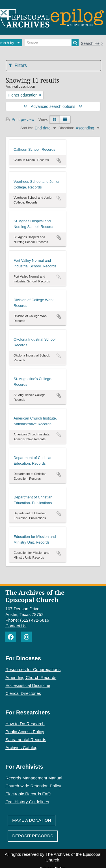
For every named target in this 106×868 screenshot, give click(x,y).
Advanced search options (53, 106)
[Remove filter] (40, 95)
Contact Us (16, 626)
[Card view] (55, 119)
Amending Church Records (31, 677)
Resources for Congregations (33, 669)
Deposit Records (33, 836)
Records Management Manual (34, 778)
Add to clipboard (59, 160)
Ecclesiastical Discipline (28, 685)
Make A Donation (32, 820)
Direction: (66, 128)
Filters (18, 65)
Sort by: (27, 128)
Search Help (92, 43)
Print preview (20, 119)
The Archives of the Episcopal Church (35, 596)
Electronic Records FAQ (28, 794)
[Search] (52, 43)
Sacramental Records (26, 740)
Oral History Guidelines (27, 802)
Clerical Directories (23, 693)
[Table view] (65, 119)
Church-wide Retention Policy (33, 786)
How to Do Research (25, 724)
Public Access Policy (25, 732)
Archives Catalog (21, 748)
